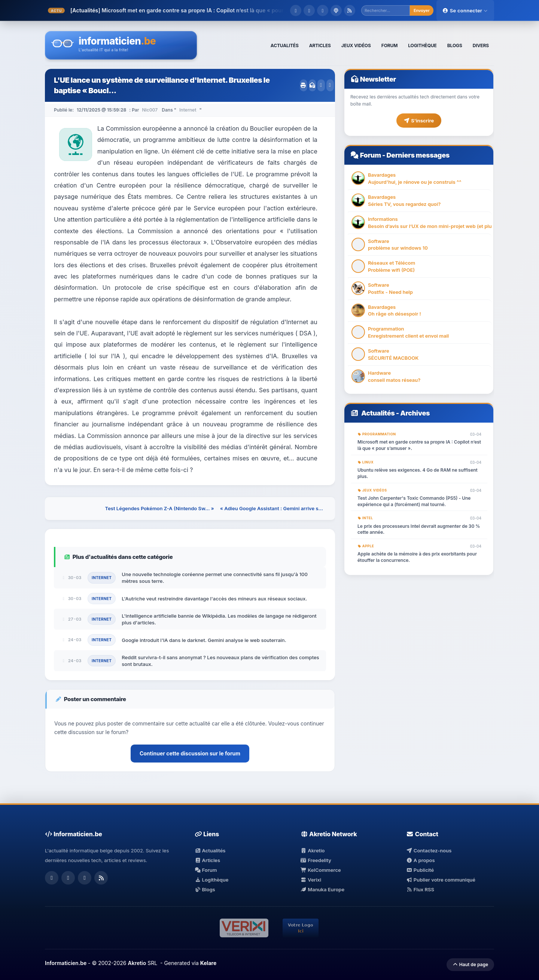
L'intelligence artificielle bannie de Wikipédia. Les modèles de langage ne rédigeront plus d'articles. (219, 619)
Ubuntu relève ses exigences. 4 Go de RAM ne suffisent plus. (418, 473)
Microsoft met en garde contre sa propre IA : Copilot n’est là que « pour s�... (200, 10)
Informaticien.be (66, 963)
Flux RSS (420, 889)
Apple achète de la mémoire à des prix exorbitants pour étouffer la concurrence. (417, 557)
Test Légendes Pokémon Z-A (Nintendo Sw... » (160, 508)
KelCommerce (321, 870)
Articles (207, 860)
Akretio (313, 850)
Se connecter (465, 10)
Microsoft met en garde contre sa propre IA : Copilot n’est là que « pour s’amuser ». (419, 445)
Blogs (205, 889)
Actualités (378, 413)
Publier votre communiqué (441, 880)
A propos (420, 860)
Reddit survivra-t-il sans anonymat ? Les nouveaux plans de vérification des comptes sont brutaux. (220, 661)
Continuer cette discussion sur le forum (190, 753)
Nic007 (150, 110)
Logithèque (211, 880)
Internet (188, 110)
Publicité (420, 870)
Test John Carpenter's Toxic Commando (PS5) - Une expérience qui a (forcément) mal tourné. (414, 501)
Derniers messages (418, 155)
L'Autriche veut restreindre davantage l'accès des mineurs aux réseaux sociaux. (214, 599)
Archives (415, 413)
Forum (371, 155)
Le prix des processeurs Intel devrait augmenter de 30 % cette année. (419, 529)
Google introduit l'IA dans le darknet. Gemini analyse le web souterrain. (204, 640)
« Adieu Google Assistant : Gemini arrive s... (272, 508)
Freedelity (316, 860)
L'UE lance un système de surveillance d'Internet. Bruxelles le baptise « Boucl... (162, 85)
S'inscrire (419, 121)
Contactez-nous (429, 850)
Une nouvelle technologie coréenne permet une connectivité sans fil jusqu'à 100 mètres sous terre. (215, 578)
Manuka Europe (322, 889)
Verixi (311, 880)
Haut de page (470, 964)
